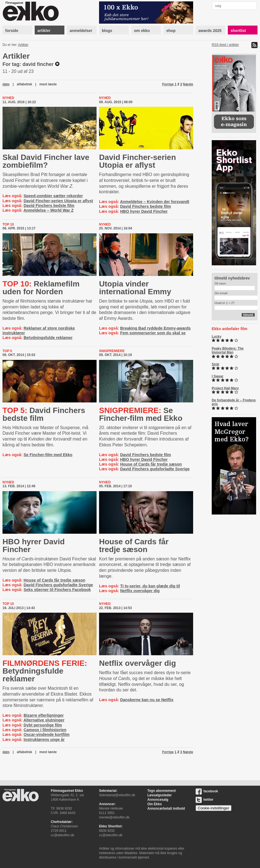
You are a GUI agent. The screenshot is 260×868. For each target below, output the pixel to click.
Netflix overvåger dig (140, 591)
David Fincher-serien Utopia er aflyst (58, 201)
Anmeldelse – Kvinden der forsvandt (155, 202)
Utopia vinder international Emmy (135, 288)
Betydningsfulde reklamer (48, 338)
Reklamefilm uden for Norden (41, 288)
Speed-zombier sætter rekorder (53, 196)
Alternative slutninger (44, 720)
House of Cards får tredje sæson (151, 464)
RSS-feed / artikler (225, 45)
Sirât (215, 364)
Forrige (168, 84)
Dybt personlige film (43, 725)
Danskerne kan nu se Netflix (147, 700)
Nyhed (8, 98)
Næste (188, 84)
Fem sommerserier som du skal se (153, 333)
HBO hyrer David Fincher (144, 211)
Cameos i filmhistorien (45, 730)
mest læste (48, 84)
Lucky (217, 337)
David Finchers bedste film (49, 206)
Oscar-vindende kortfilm (47, 735)
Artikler (23, 45)
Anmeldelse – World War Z (48, 210)
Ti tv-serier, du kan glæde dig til (150, 586)
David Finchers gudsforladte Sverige (155, 469)
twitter (205, 800)
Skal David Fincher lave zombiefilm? (46, 161)
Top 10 (8, 224)
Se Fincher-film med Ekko (48, 455)
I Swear (218, 376)
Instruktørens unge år (44, 740)
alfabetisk (24, 84)
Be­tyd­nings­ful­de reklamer (45, 671)
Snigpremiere (112, 351)
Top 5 (7, 351)
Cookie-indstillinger (214, 808)
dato (6, 84)
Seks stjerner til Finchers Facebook (57, 590)
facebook (207, 791)
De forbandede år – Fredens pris (234, 402)
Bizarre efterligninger (44, 715)
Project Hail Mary (225, 388)
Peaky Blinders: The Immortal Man (228, 350)
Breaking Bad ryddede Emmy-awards (155, 328)
